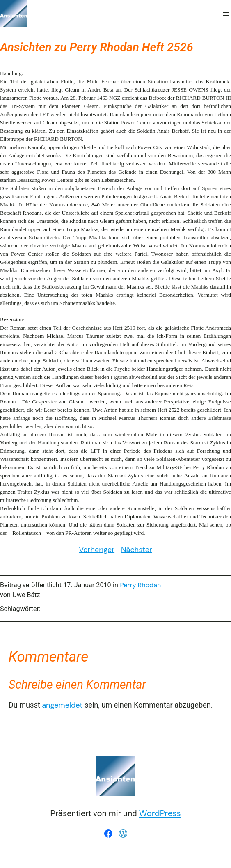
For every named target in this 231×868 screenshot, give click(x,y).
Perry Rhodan (140, 585)
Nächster (137, 550)
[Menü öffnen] (226, 14)
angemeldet (62, 705)
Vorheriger (97, 550)
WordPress (160, 813)
